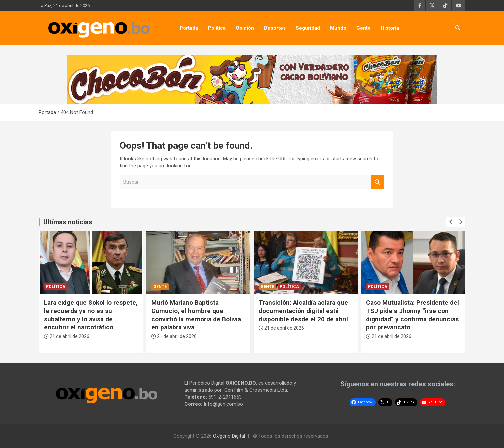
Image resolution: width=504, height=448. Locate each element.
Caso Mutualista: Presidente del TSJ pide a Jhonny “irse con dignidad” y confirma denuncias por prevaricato (412, 315)
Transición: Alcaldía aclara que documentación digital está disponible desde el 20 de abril (303, 311)
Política (217, 28)
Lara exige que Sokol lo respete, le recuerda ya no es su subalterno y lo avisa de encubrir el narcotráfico (91, 315)
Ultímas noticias (68, 222)
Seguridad (308, 28)
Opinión (245, 28)
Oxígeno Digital (229, 436)
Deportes (275, 28)
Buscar (378, 182)
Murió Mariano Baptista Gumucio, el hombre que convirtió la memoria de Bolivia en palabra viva (196, 315)
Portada (189, 28)
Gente (363, 28)
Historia (390, 28)
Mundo (338, 28)
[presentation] (451, 222)
